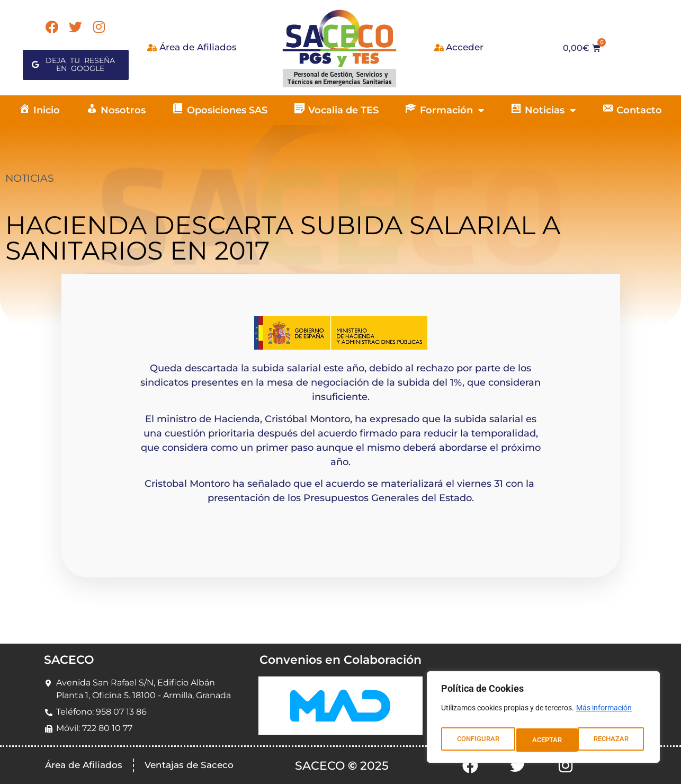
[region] (543, 720)
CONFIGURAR (477, 740)
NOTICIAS (29, 178)
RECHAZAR (550, 740)
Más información (604, 714)
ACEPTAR (616, 740)
